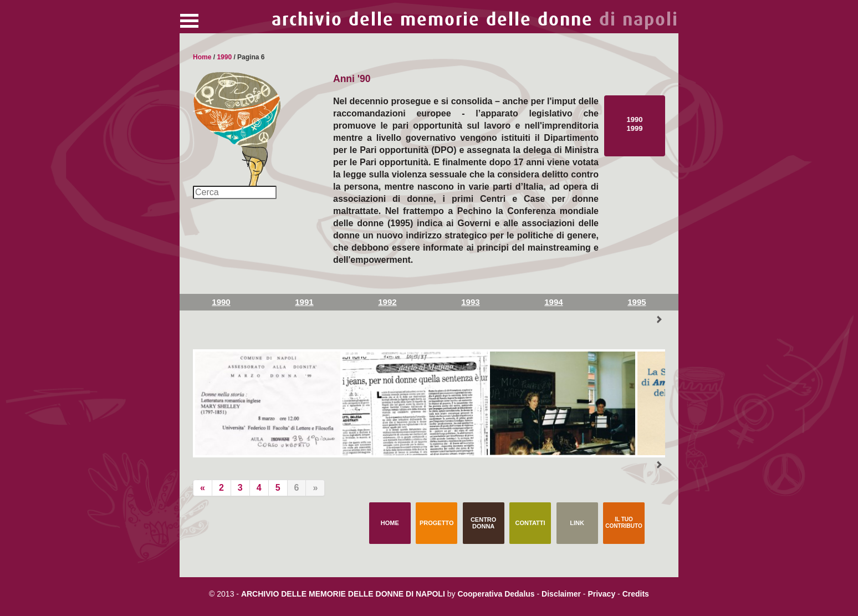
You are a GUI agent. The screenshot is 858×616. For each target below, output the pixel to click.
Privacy (601, 594)
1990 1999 (635, 124)
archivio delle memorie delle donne (475, 20)
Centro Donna (483, 523)
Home (202, 57)
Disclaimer (561, 594)
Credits (636, 594)
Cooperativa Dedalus (496, 594)
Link (577, 523)
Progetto (437, 523)
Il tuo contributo (624, 523)
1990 (224, 57)
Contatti (530, 523)
